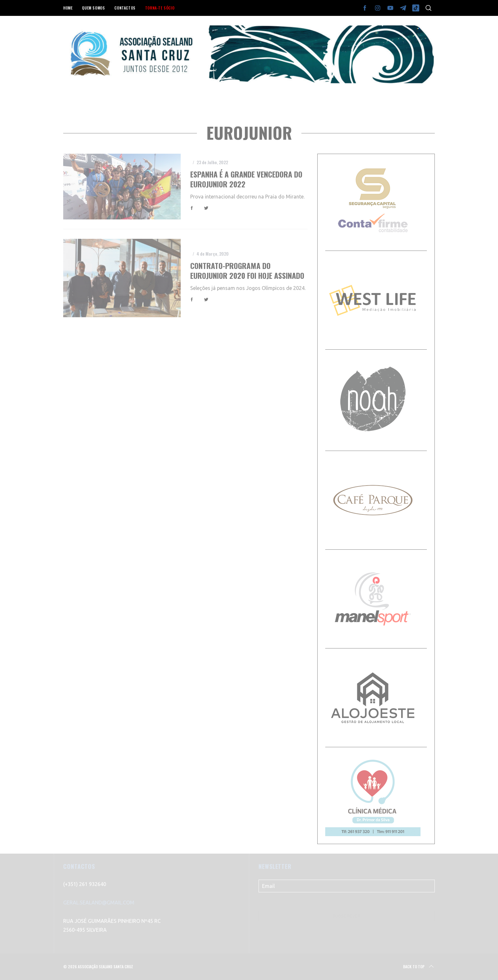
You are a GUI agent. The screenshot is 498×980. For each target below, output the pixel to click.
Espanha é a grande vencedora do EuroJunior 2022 (246, 179)
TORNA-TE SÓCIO (160, 8)
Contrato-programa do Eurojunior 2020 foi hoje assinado (247, 271)
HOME (68, 8)
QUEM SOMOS (93, 8)
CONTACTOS (125, 8)
